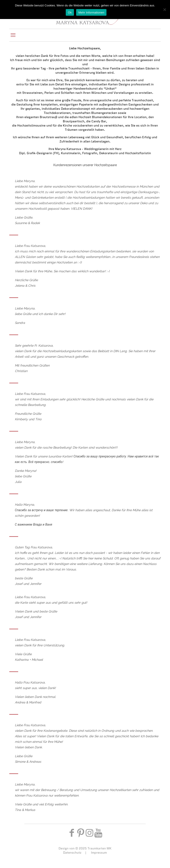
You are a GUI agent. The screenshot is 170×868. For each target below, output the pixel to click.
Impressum (99, 853)
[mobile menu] (13, 35)
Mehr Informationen (91, 12)
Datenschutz (72, 853)
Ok (70, 12)
